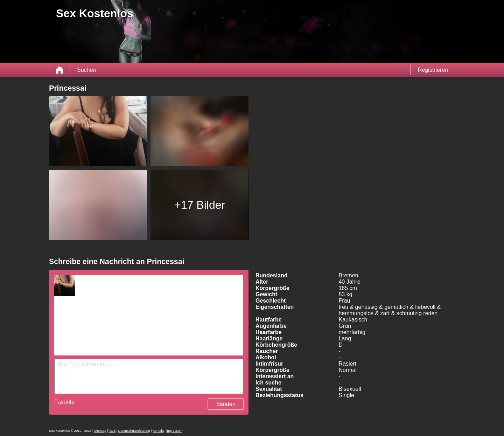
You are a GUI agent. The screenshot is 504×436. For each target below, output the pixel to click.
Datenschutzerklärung (134, 431)
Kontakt (158, 431)
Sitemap (100, 431)
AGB (112, 431)
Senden (226, 404)
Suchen (86, 70)
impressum (174, 431)
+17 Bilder (200, 205)
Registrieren (433, 70)
